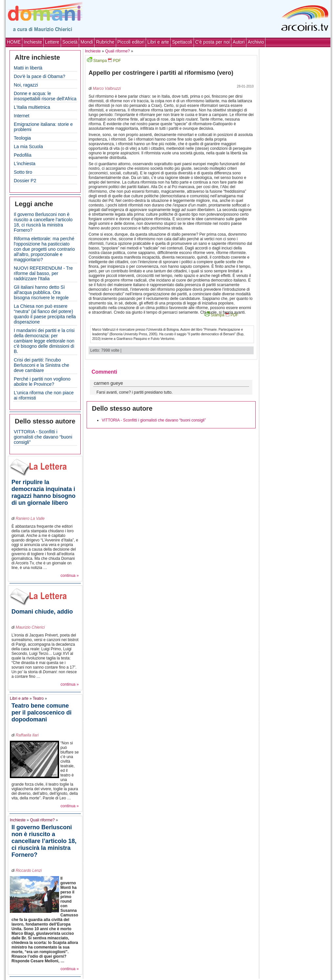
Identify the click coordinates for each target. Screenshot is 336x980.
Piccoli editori (131, 42)
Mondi (87, 42)
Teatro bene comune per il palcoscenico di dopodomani (42, 713)
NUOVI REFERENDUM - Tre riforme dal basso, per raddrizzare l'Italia (43, 273)
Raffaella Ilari (27, 735)
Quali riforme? (42, 820)
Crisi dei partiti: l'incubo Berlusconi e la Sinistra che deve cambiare (42, 365)
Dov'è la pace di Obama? (40, 76)
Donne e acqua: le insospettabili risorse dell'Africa (45, 96)
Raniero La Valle (30, 519)
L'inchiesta (25, 164)
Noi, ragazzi (26, 85)
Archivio (256, 42)
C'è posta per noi (212, 42)
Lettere (52, 42)
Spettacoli (182, 42)
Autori (239, 42)
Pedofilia (23, 155)
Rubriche (105, 42)
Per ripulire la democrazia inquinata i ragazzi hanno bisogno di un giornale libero (43, 492)
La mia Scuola (28, 147)
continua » (70, 576)
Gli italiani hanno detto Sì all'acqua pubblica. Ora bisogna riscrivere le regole (41, 292)
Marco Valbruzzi (107, 88)
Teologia (22, 138)
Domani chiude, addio (42, 612)
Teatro (38, 698)
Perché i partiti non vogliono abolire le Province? (42, 382)
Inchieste (33, 42)
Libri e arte (158, 42)
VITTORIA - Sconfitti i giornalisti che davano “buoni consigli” (43, 437)
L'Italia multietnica (32, 107)
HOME (14, 42)
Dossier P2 (25, 181)
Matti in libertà (28, 68)
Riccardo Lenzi (29, 871)
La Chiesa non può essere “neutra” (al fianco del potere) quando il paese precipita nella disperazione (45, 314)
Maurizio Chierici (30, 627)
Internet (21, 116)
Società (70, 42)
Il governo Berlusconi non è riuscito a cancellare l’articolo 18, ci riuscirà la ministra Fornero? (43, 222)
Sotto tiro (23, 172)
